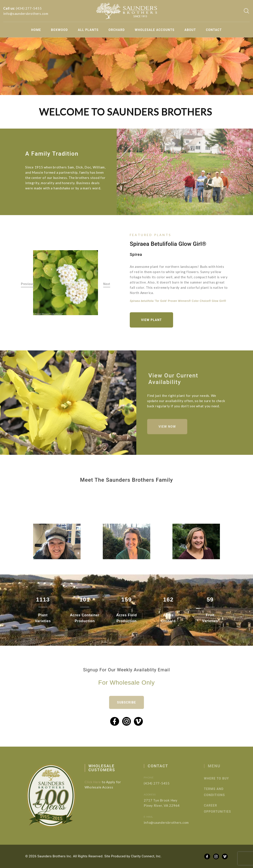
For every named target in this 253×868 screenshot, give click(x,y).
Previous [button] (28, 284)
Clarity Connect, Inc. (146, 856)
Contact (214, 30)
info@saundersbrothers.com (26, 14)
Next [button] (107, 284)
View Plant (151, 320)
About (190, 30)
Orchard (117, 30)
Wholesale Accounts (155, 30)
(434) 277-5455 (29, 8)
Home (36, 30)
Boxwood (59, 30)
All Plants (88, 30)
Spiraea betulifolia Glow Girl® (168, 244)
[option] (66, 283)
